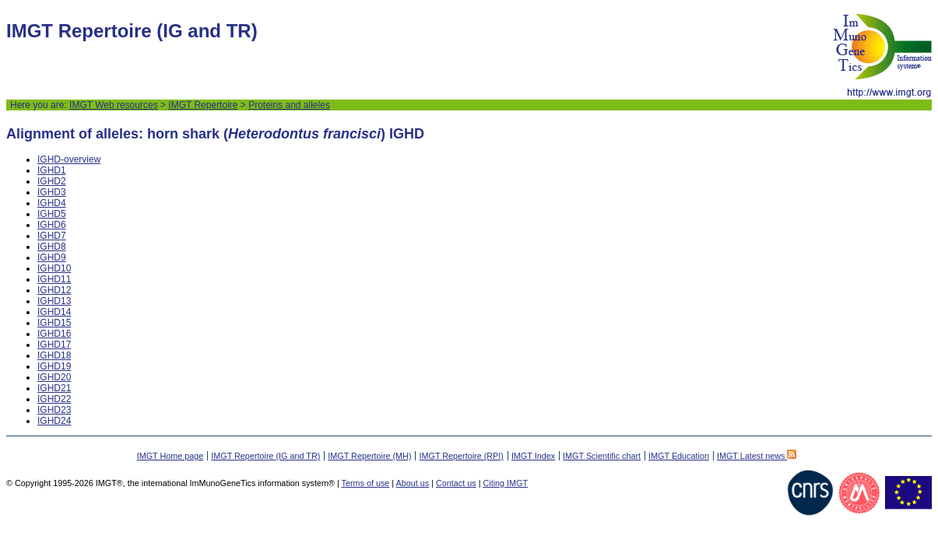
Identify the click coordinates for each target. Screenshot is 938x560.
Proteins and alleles (289, 105)
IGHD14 (54, 312)
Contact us (456, 483)
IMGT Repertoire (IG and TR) (265, 456)
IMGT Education (679, 456)
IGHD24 (54, 421)
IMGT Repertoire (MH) (369, 456)
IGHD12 (54, 290)
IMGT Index (533, 456)
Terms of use (366, 483)
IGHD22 (54, 399)
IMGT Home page (170, 456)
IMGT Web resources (114, 105)
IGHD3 (52, 192)
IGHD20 (54, 377)
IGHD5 (52, 214)
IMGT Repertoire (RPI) (461, 456)
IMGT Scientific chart (602, 456)
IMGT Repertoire (203, 105)
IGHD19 (54, 366)
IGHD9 (52, 257)
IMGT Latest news (757, 456)
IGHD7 (52, 236)
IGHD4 (52, 203)
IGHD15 (54, 323)
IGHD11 (54, 279)
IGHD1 (52, 170)
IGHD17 (54, 345)
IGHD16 (54, 334)
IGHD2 (52, 181)
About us (413, 483)
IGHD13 (54, 301)
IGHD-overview (69, 159)
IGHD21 (54, 388)
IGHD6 (52, 225)
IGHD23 (54, 410)
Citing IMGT (505, 483)
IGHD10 (54, 268)
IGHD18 (54, 355)
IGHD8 (52, 247)
